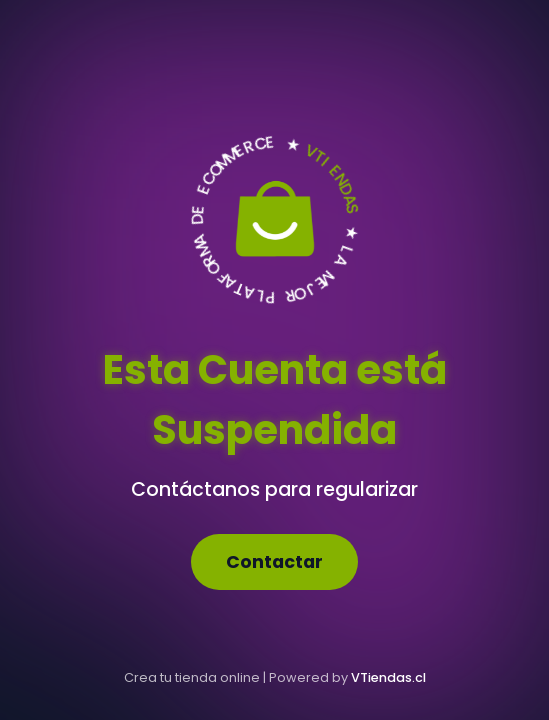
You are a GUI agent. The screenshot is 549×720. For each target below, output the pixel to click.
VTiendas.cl (388, 677)
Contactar (274, 562)
